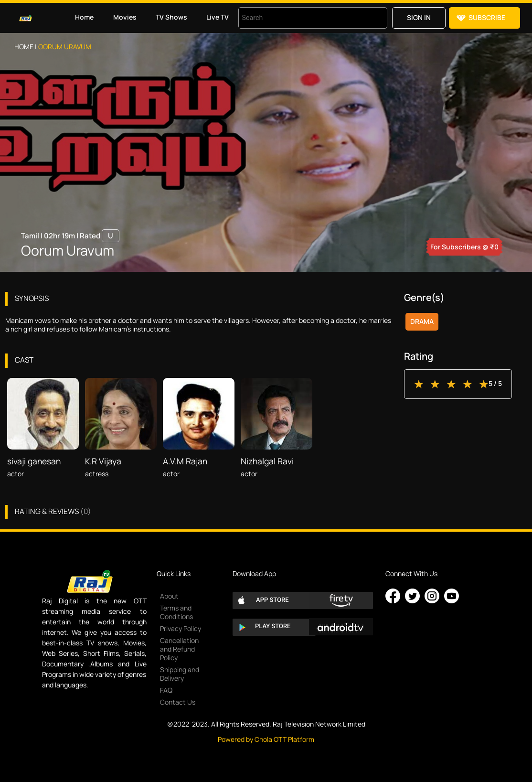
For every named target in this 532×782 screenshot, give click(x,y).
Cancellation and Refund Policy (179, 649)
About (169, 596)
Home (84, 17)
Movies (125, 17)
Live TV (218, 17)
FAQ (166, 690)
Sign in (419, 17)
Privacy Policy (181, 628)
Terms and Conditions (176, 612)
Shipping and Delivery (180, 674)
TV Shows (171, 17)
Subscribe (487, 17)
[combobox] (301, 18)
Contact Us (178, 702)
